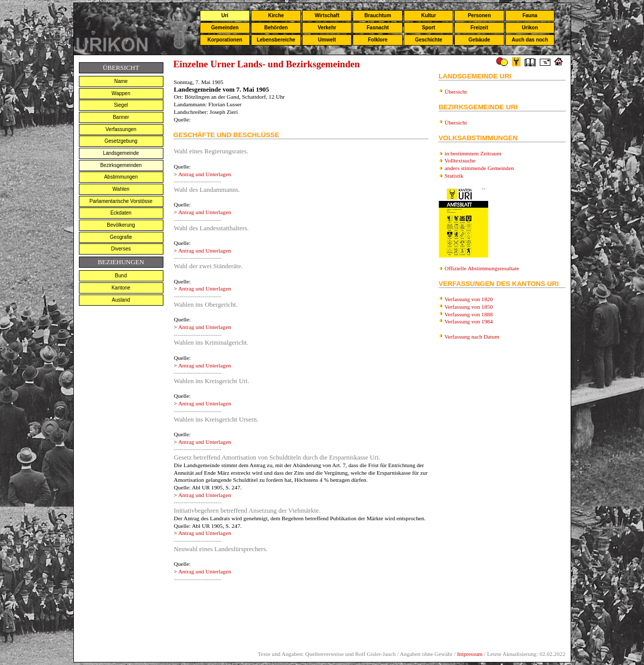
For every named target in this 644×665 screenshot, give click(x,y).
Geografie (121, 237)
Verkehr (327, 28)
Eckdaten (121, 213)
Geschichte (428, 40)
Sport (428, 28)
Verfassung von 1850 (469, 307)
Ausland (121, 300)
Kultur (428, 15)
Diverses (121, 249)
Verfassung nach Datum (472, 337)
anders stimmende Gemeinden (479, 168)
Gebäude (479, 40)
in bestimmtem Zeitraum (473, 153)
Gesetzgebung (121, 141)
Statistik (454, 176)
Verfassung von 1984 (469, 321)
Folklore (378, 40)
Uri (225, 15)
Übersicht (456, 92)
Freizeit (479, 28)
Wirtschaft (327, 15)
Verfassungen (121, 129)
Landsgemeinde (121, 153)
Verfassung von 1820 (469, 299)
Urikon (530, 28)
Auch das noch (530, 40)
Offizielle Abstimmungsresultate (482, 268)
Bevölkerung (121, 225)
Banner (121, 117)
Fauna (530, 15)
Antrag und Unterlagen (204, 174)
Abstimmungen (121, 177)
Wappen (121, 93)
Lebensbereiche (276, 40)
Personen (480, 15)
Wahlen (121, 189)
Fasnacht (378, 28)
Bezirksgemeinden (121, 165)
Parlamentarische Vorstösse (121, 201)
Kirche (276, 15)
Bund (121, 276)
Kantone (121, 288)
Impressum (470, 654)
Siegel (121, 105)
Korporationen (225, 40)
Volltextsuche (460, 160)
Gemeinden (225, 28)
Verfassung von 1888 (469, 314)
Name (121, 81)
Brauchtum (378, 15)
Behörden (276, 28)
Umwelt (327, 40)
